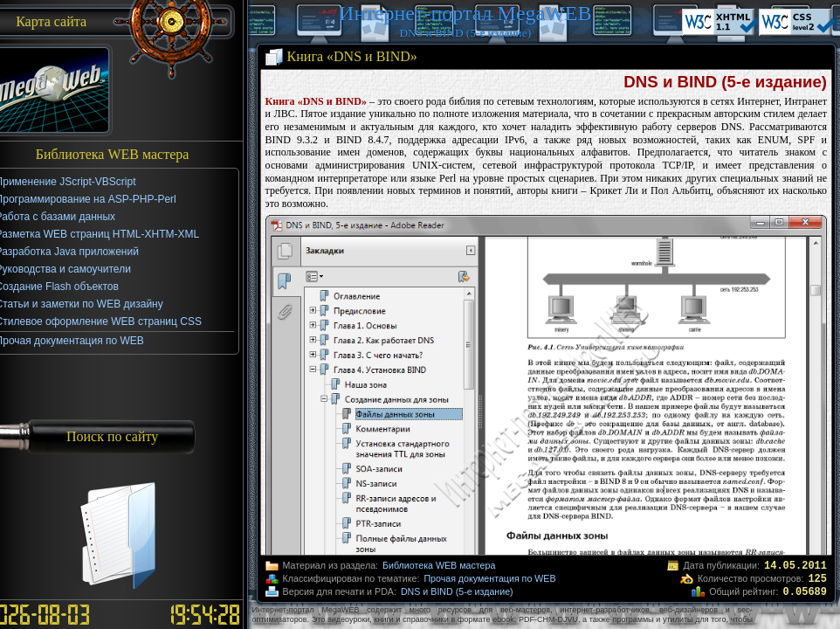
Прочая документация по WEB (489, 578)
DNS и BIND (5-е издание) (457, 591)
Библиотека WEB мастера (439, 565)
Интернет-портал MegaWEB (465, 13)
